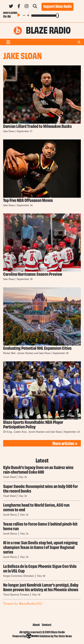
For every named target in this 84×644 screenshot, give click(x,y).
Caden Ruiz (20, 432)
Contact (47, 625)
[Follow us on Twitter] (11, 7)
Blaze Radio (48, 29)
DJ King (7, 432)
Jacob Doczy (10, 515)
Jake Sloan (9, 132)
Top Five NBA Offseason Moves (28, 200)
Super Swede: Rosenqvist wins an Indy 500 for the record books (41, 488)
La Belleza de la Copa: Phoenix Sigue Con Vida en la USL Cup (40, 568)
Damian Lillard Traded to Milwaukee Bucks (37, 126)
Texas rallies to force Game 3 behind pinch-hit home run (40, 526)
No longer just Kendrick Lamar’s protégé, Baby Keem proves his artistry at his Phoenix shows (41, 587)
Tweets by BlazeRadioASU (23, 604)
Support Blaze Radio (57, 6)
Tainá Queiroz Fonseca (16, 595)
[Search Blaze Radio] (35, 7)
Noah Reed (9, 477)
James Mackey (26, 353)
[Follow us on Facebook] (19, 7)
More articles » (65, 443)
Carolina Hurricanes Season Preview (33, 274)
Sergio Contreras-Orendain (19, 576)
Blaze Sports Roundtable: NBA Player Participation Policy (33, 424)
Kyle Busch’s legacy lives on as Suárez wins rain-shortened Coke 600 (38, 469)
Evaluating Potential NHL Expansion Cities (37, 348)
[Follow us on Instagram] (27, 7)
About (36, 625)
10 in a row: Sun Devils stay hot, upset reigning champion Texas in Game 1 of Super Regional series (40, 547)
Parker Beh (9, 353)
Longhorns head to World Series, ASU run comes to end (36, 507)
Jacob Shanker (37, 432)
